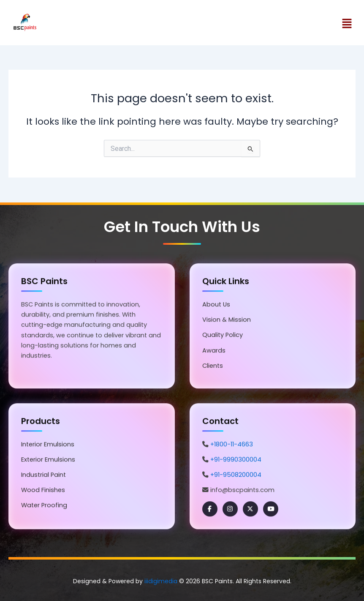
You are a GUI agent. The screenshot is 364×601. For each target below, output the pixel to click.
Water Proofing (44, 506)
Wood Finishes (43, 491)
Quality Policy (223, 336)
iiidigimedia (161, 581)
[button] (271, 24)
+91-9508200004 (236, 475)
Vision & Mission (227, 321)
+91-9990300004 (236, 460)
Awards (214, 351)
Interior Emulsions (48, 445)
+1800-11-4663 (232, 445)
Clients (213, 366)
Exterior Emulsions (48, 460)
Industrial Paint (43, 475)
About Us (216, 305)
